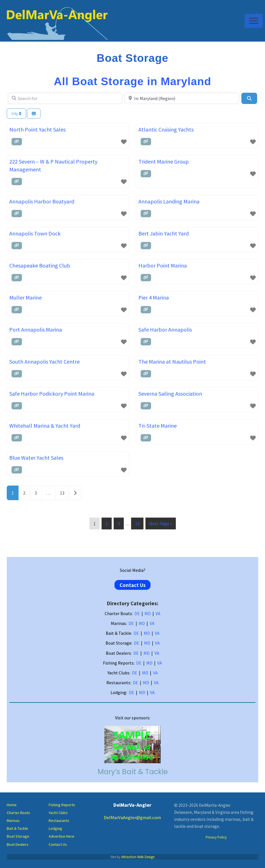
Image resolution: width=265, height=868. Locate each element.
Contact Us (133, 585)
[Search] (249, 98)
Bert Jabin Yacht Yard (164, 233)
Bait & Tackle (17, 828)
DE (137, 613)
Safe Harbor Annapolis (165, 329)
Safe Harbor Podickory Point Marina (52, 394)
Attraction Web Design (138, 857)
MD (148, 613)
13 (62, 493)
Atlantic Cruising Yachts (166, 129)
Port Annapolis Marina (36, 329)
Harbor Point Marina (163, 265)
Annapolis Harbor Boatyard (42, 201)
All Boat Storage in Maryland (132, 81)
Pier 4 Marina (154, 297)
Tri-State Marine (158, 426)
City (16, 114)
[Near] (182, 98)
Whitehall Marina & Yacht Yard (45, 426)
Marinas (13, 821)
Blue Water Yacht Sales (36, 458)
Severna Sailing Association (170, 394)
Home (12, 805)
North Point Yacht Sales (37, 129)
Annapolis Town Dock (35, 233)
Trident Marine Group (164, 161)
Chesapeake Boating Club (40, 265)
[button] (254, 21)
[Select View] (34, 114)
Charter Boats (18, 813)
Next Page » (160, 524)
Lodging (55, 828)
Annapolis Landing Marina (169, 201)
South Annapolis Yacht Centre (44, 362)
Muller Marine (25, 297)
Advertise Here (61, 836)
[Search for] (65, 98)
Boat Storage (18, 836)
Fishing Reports (62, 805)
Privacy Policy (216, 837)
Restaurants (59, 821)
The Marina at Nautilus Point (172, 362)
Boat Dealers (18, 844)
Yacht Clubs (58, 813)
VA (158, 613)
